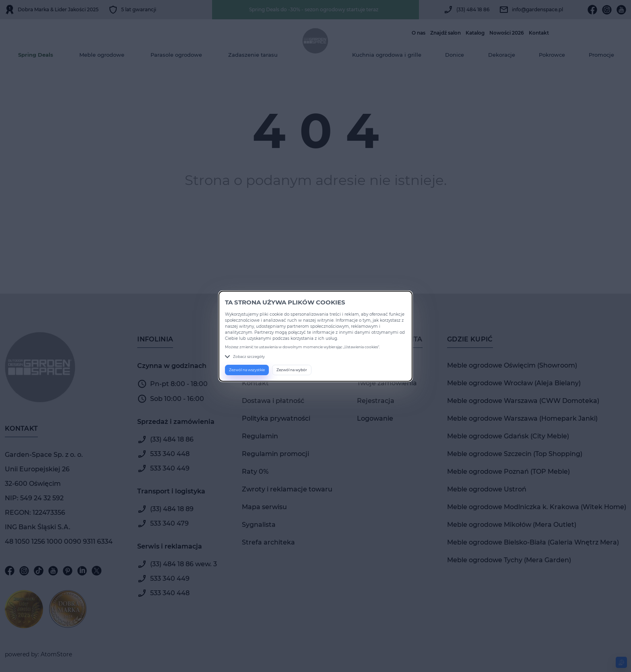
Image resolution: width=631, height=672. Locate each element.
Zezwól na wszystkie (247, 370)
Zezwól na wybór (292, 370)
